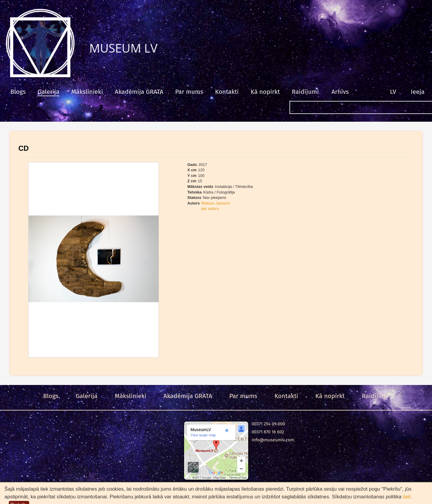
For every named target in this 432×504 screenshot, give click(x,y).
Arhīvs (340, 92)
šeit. (408, 497)
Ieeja (418, 92)
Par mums (189, 92)
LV (393, 92)
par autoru (210, 209)
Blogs (18, 92)
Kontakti (227, 92)
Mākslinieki (87, 92)
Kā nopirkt (265, 92)
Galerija (49, 92)
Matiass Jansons (216, 203)
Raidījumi (305, 92)
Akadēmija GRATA (139, 92)
